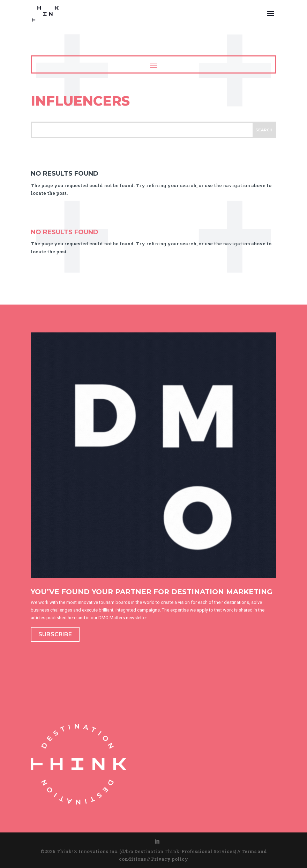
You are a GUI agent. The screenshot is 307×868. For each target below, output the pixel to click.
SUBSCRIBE (55, 634)
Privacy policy (170, 859)
